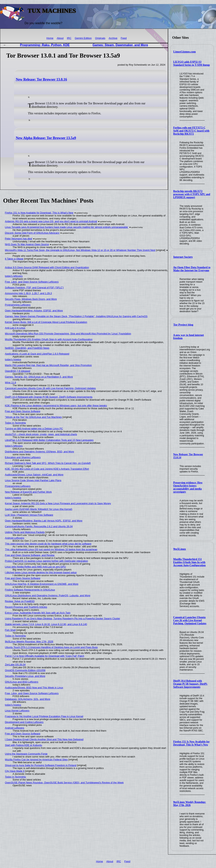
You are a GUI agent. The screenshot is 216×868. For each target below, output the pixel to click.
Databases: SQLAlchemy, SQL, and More (28, 699)
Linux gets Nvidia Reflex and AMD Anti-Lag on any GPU (35, 567)
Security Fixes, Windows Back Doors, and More (31, 299)
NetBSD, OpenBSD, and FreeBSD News (27, 348)
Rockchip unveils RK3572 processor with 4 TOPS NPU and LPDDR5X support (192, 194)
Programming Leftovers (18, 305)
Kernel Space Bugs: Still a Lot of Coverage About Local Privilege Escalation (46, 322)
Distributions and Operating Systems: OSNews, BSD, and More (40, 452)
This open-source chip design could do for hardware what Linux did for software (48, 544)
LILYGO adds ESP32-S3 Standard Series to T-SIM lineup (192, 63)
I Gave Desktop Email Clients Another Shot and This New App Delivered (44, 739)
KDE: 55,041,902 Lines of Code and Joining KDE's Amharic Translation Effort (47, 469)
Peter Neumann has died (19, 239)
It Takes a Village (14, 259)
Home (50, 38)
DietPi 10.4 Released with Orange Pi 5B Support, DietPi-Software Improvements (190, 684)
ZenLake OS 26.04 (15, 665)
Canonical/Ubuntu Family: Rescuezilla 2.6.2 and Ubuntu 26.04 (39, 526)
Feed (124, 38)
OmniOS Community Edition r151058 (25, 670)
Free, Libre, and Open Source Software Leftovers (32, 282)
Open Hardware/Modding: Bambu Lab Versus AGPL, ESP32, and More (44, 521)
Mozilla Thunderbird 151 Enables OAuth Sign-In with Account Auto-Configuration (189, 562)
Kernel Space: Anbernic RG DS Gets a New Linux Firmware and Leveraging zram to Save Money (58, 503)
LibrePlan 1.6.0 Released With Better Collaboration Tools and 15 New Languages (49, 440)
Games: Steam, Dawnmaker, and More (120, 45)
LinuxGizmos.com (185, 52)
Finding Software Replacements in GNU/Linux (30, 590)
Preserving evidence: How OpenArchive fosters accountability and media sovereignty (188, 487)
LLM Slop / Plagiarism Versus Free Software (29, 515)
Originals (100, 38)
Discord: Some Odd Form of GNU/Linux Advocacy (32, 233)
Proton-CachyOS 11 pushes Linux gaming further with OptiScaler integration (46, 561)
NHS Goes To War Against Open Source (27, 244)
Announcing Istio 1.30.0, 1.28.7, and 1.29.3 (28, 293)
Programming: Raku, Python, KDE (45, 45)
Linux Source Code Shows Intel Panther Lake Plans (33, 480)
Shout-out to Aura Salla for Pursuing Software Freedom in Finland (41, 765)
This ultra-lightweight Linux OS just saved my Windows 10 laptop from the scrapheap (51, 549)
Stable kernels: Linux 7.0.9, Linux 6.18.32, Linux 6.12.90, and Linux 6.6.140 (46, 624)
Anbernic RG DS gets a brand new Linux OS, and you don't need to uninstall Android (51, 221)
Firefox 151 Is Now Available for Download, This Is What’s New (191, 743)
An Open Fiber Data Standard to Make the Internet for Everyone (192, 269)
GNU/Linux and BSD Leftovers (22, 682)
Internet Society (183, 257)
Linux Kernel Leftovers (17, 711)
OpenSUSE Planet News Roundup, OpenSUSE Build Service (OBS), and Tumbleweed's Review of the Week (64, 783)
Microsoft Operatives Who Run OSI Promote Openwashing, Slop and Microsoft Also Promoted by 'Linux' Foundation (68, 334)
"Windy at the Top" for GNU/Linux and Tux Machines (33, 417)
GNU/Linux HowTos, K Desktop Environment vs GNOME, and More (42, 584)
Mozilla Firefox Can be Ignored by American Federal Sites (36, 759)
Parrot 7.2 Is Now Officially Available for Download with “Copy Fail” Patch (45, 656)
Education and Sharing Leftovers (23, 457)
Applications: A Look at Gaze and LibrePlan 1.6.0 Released (37, 354)
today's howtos (13, 359)
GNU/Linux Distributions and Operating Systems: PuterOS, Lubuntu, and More (48, 595)
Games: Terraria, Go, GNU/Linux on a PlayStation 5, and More (39, 377)
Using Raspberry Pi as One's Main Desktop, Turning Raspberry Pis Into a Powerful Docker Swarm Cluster (63, 618)
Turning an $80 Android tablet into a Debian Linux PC (34, 429)
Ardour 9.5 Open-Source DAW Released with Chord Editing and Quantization (47, 267)
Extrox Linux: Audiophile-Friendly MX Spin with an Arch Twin (38, 613)
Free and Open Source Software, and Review (30, 555)
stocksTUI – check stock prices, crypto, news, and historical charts (41, 434)
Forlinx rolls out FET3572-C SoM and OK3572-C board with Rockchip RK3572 (191, 131)
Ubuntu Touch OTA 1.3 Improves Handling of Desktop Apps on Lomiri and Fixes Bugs (51, 647)
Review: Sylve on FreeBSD (20, 601)
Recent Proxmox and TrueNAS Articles (26, 607)
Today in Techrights (15, 423)
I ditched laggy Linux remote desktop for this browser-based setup (41, 572)
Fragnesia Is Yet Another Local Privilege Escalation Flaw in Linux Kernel (44, 716)
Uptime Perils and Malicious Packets (25, 532)
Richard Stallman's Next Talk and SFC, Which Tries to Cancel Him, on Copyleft (48, 463)
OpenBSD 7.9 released (18, 371)
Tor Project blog (183, 325)
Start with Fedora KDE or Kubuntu (24, 745)
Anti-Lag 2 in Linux (15, 328)
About (60, 38)
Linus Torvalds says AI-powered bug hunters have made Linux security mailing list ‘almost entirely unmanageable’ (67, 227)
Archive (113, 38)
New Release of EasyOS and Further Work (28, 492)
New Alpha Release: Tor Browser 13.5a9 (46, 138)
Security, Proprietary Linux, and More (25, 676)
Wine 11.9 (11, 382)
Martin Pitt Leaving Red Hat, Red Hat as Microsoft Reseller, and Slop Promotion (48, 365)
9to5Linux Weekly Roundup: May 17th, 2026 (190, 804)
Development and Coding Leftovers (24, 722)
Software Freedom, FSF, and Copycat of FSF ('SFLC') (34, 288)
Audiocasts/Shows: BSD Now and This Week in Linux (34, 688)
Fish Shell (10, 630)
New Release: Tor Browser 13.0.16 (41, 79)
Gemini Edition (83, 38)
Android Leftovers (15, 538)
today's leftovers (14, 276)
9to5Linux (180, 549)
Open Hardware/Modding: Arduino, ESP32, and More (34, 311)
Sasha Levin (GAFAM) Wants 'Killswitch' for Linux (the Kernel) (39, 509)
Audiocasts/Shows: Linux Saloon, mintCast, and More (34, 475)
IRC (69, 38)
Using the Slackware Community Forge (26, 754)
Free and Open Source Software (23, 411)
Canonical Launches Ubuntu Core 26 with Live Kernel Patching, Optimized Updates (190, 620)
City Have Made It (15, 771)
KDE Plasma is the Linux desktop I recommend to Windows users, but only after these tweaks (56, 406)
